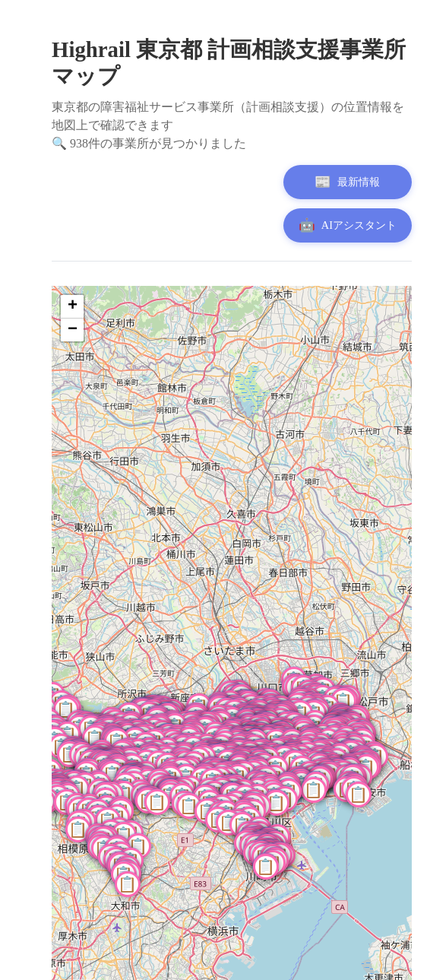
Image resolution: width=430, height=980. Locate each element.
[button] (315, 791)
